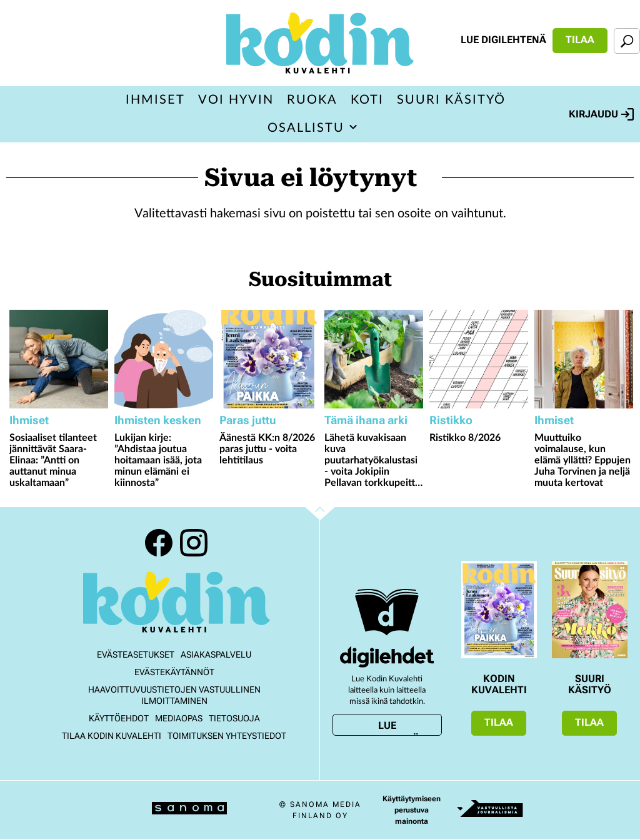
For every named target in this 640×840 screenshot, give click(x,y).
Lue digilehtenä (503, 40)
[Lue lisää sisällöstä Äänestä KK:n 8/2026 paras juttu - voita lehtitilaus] (269, 359)
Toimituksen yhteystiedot (227, 736)
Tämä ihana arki (366, 420)
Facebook (159, 543)
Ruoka (312, 100)
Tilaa (580, 40)
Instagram (194, 543)
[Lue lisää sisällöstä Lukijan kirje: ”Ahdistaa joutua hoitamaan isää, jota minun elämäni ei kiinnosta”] (164, 359)
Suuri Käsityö (451, 100)
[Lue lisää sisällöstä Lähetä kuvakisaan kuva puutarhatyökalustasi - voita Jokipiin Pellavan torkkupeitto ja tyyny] (374, 359)
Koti (367, 100)
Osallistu (306, 128)
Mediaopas (179, 718)
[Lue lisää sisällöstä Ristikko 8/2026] (479, 359)
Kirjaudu (601, 114)
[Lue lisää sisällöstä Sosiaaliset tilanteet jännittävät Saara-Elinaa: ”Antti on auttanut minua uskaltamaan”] (59, 359)
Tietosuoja (234, 718)
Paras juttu (248, 420)
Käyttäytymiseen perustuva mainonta (412, 810)
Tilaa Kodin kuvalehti (112, 736)
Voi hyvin (236, 100)
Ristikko (451, 420)
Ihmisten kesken (158, 420)
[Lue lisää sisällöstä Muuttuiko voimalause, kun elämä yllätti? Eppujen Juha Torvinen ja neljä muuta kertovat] (584, 359)
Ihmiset (155, 100)
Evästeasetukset (136, 655)
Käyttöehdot (119, 718)
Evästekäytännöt (174, 672)
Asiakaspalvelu (216, 655)
